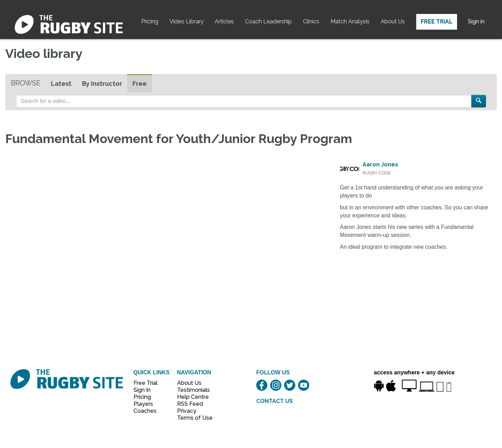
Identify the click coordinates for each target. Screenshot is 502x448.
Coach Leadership (268, 21)
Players (143, 404)
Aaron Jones (380, 165)
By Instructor (102, 84)
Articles (224, 21)
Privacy (187, 411)
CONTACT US (275, 401)
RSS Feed (191, 404)
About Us (393, 21)
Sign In (142, 390)
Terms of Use (191, 418)
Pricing (150, 21)
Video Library (187, 21)
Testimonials (191, 390)
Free (140, 84)
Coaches (145, 411)
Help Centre (191, 397)
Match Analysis (350, 21)
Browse (26, 83)
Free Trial (437, 21)
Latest (61, 84)
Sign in (476, 21)
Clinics (311, 21)
